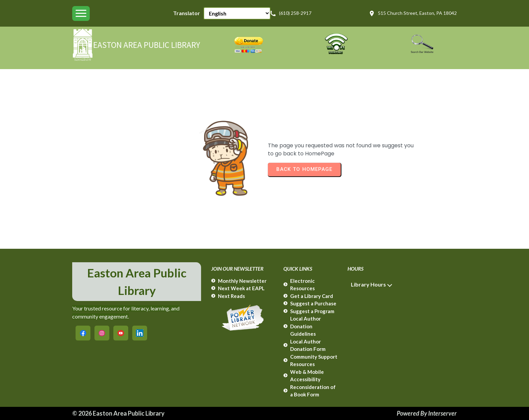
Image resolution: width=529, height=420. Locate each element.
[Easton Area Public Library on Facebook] (83, 333)
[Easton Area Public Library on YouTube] (121, 333)
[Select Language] (237, 13)
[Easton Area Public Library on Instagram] (102, 333)
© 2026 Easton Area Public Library (118, 413)
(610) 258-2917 (290, 13)
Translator (187, 13)
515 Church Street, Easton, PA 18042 (413, 13)
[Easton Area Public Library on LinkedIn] (140, 333)
